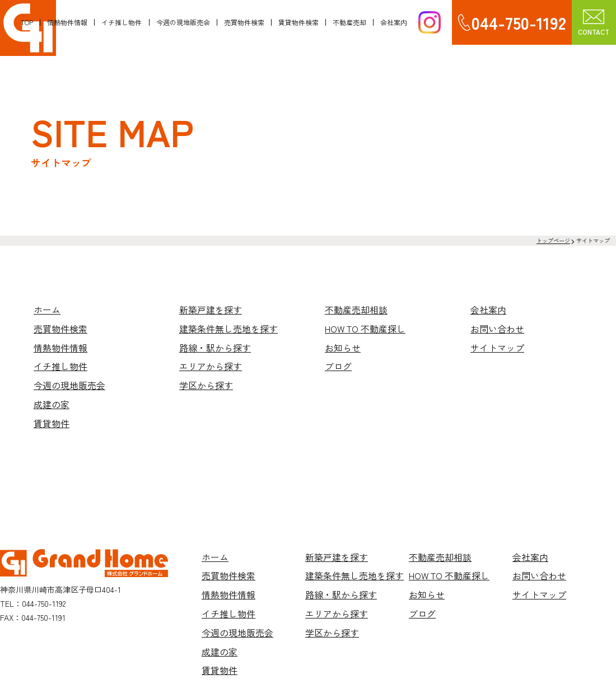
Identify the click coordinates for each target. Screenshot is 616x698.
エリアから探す (211, 366)
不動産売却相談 (356, 310)
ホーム (47, 310)
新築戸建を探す (211, 310)
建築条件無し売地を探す (228, 329)
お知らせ (343, 348)
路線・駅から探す (215, 348)
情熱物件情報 (67, 22)
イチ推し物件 (121, 22)
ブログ (338, 366)
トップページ (553, 240)
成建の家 (52, 404)
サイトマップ (497, 348)
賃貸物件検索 (298, 22)
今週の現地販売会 (182, 22)
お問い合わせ (497, 329)
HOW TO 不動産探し (365, 329)
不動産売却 (349, 22)
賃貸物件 (52, 423)
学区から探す (206, 385)
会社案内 (393, 22)
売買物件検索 (243, 22)
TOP (26, 22)
